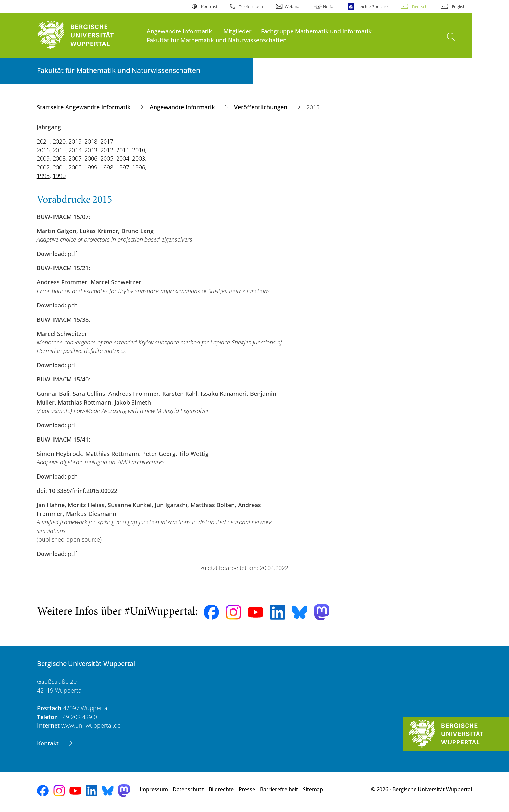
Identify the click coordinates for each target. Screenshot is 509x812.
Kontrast (209, 6)
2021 (43, 141)
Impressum (154, 789)
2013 (91, 150)
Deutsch (420, 6)
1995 (43, 176)
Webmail (293, 6)
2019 (75, 141)
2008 (59, 158)
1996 (139, 167)
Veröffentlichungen (261, 107)
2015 (59, 150)
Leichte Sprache (372, 6)
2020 (59, 141)
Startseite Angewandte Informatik (84, 107)
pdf (72, 254)
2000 (75, 167)
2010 (139, 150)
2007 (75, 158)
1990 (59, 176)
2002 (43, 167)
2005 (107, 158)
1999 (91, 167)
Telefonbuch (251, 6)
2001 (59, 167)
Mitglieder (237, 31)
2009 (43, 158)
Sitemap (313, 789)
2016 (43, 150)
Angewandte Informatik (179, 31)
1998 (107, 167)
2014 (75, 150)
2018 (91, 141)
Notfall (329, 6)
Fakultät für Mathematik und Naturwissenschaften (217, 40)
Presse (247, 789)
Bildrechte (221, 789)
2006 (91, 158)
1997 (123, 167)
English (459, 6)
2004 (123, 158)
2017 (107, 141)
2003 (139, 158)
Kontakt (49, 743)
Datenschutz (188, 789)
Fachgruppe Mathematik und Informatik (316, 31)
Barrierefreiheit (279, 789)
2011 (123, 150)
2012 (107, 150)
